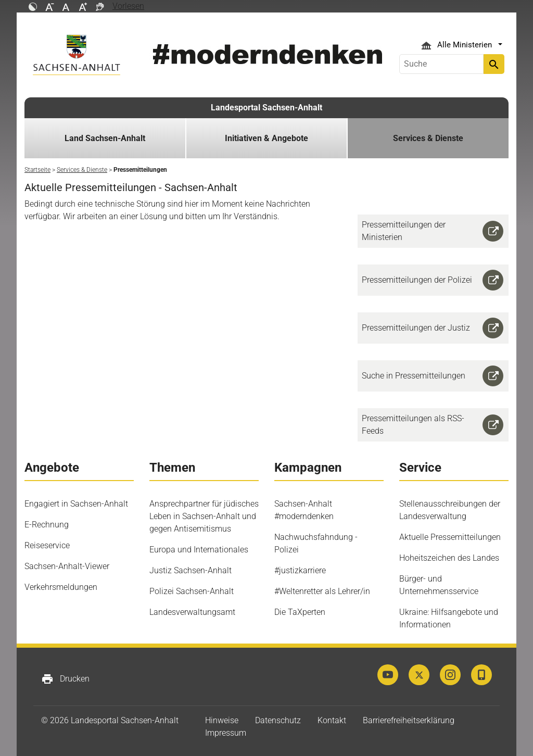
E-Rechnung (47, 525)
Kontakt (332, 720)
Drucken (65, 679)
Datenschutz (278, 720)
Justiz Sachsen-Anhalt (191, 570)
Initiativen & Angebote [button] (266, 138)
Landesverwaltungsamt (192, 612)
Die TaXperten (300, 612)
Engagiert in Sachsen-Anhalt (76, 504)
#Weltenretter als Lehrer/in (322, 591)
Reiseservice (47, 545)
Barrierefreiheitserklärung (409, 720)
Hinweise (222, 720)
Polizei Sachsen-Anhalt (192, 591)
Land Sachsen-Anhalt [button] (105, 138)
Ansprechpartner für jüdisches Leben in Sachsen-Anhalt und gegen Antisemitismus (204, 516)
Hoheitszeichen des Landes (449, 558)
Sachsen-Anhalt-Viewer (67, 566)
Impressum (226, 733)
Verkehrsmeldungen (61, 587)
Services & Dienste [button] (428, 138)
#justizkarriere (300, 570)
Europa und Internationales (199, 550)
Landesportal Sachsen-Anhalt (266, 108)
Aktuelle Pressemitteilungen (450, 537)
